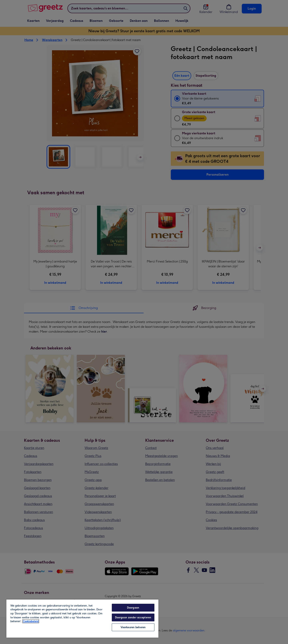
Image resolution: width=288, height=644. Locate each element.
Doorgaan (133, 608)
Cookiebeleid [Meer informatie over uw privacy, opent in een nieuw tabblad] (31, 621)
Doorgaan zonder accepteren (133, 617)
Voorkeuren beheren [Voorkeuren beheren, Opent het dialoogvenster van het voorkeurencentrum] (133, 627)
